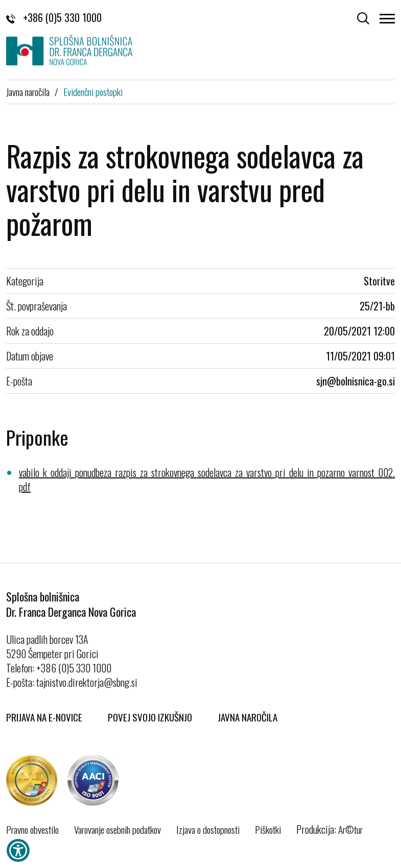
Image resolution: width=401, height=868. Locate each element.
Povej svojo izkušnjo (150, 717)
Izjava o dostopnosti (208, 829)
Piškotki (268, 829)
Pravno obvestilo (32, 829)
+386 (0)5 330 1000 (54, 17)
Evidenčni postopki (93, 91)
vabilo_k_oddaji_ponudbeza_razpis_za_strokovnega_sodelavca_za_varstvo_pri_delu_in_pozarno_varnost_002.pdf (207, 479)
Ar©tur (350, 829)
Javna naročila (28, 91)
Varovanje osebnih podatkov (117, 829)
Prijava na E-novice (44, 717)
